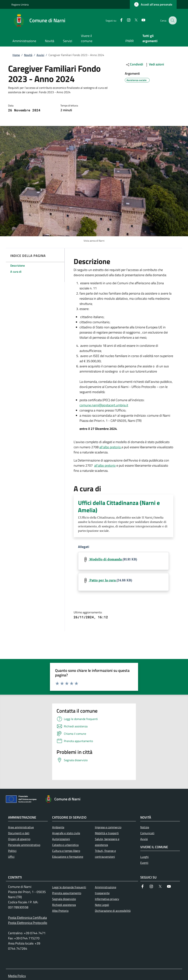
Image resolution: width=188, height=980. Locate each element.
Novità (28, 55)
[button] (153, 4)
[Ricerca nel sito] (172, 20)
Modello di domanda (106, 559)
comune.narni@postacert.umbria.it (104, 405)
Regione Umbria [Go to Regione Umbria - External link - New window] (20, 5)
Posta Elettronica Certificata (27, 918)
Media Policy (17, 976)
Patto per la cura (103, 580)
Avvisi (40, 55)
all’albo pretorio (110, 447)
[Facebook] (118, 20)
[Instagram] (126, 20)
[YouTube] (140, 20)
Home (16, 55)
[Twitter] (133, 20)
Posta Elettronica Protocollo (28, 923)
